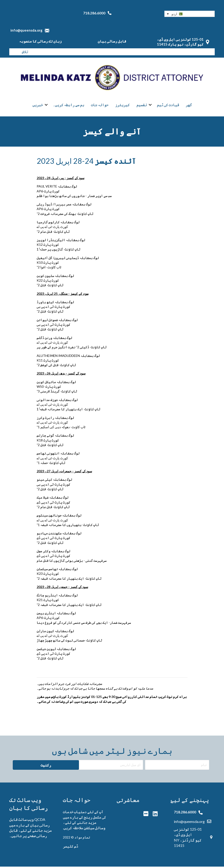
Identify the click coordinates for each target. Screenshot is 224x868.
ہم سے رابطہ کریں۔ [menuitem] (69, 106)
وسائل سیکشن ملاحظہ (89, 829)
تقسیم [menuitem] (142, 106)
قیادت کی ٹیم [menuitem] (168, 106)
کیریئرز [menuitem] (122, 106)
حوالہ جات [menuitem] (100, 106)
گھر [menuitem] (189, 106)
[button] (190, 14)
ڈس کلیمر (71, 847)
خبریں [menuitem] (38, 106)
